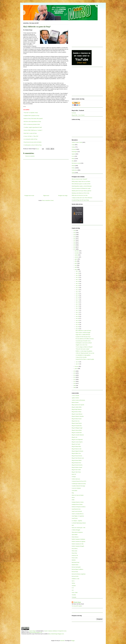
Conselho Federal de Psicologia (78, 486)
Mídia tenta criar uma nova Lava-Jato (80, 195)
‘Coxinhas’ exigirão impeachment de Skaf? (33, 127)
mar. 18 (78, 298)
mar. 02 (78, 362)
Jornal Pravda (75, 518)
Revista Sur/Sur (75, 576)
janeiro (76, 369)
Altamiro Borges (77, 602)
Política (73, 168)
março (76, 269)
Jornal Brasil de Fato (76, 509)
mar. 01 (78, 364)
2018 (75, 247)
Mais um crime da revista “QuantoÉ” (80, 179)
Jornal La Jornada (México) (78, 514)
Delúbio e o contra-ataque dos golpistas (84, 351)
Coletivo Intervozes (76, 479)
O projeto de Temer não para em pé (83, 337)
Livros (73, 156)
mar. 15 (78, 304)
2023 (75, 237)
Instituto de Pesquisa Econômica (79, 507)
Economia (74, 149)
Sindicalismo (75, 170)
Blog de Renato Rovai (76, 463)
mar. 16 (78, 302)
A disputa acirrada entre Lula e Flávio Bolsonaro (82, 198)
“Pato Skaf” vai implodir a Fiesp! (31, 113)
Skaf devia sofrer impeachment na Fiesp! (32, 121)
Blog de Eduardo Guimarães (78, 416)
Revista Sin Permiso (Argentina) (79, 574)
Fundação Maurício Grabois (78, 502)
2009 (75, 386)
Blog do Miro (24, 631)
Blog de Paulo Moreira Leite (78, 458)
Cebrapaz (74, 477)
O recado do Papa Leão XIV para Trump (80, 200)
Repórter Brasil (75, 565)
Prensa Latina (75, 558)
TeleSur (73, 583)
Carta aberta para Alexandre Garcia (83, 341)
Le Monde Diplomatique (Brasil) (79, 523)
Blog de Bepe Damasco (77, 409)
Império (73, 154)
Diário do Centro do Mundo (78, 495)
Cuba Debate (74, 491)
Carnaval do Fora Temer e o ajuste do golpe (85, 359)
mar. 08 (78, 318)
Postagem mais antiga (63, 196)
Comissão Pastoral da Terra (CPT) (79, 481)
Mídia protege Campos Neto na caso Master (81, 181)
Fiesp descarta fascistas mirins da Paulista (33, 142)
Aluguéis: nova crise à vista (81, 345)
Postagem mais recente (29, 196)
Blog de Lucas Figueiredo (77, 440)
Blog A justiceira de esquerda (78, 405)
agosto (76, 259)
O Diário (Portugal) (76, 530)
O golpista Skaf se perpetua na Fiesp (31, 116)
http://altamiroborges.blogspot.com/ (56, 634)
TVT (73, 588)
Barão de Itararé (75, 402)
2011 (75, 381)
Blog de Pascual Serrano (77, 456)
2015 (75, 373)
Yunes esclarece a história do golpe (83, 333)
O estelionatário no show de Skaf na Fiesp (33, 145)
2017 (75, 249)
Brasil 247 (74, 474)
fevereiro (77, 366)
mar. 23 (78, 288)
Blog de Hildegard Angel (77, 428)
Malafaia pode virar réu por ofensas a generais (81, 191)
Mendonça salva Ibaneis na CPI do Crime (80, 193)
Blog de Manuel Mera (76, 446)
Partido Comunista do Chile (78, 544)
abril (76, 267)
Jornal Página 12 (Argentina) (78, 516)
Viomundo (74, 597)
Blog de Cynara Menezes (77, 414)
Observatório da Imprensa (77, 532)
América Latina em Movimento (78, 400)
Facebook (74, 113)
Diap (73, 493)
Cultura (73, 147)
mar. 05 (78, 325)
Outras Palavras (75, 537)
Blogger (73, 641)
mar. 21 (78, 292)
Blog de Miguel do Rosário (77, 451)
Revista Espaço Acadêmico (77, 569)
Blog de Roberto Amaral (77, 467)
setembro (77, 257)
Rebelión (74, 560)
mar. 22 (78, 290)
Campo (73, 145)
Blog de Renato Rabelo (77, 460)
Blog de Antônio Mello (77, 407)
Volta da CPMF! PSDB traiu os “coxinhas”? (33, 130)
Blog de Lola (75, 437)
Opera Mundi (75, 535)
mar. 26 (78, 281)
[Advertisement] (46, 176)
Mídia (73, 159)
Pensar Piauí (74, 553)
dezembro (77, 251)
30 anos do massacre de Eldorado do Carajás (81, 188)
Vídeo (73, 173)
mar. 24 (78, 286)
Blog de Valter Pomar (76, 472)
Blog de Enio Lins (76, 421)
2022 (75, 239)
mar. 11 (78, 312)
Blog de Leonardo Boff (77, 433)
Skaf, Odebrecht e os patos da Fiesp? (83, 331)
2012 (75, 379)
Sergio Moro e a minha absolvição (83, 335)
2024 (75, 235)
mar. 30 (78, 273)
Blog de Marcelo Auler (77, 449)
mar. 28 (78, 277)
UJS (73, 590)
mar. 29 (78, 275)
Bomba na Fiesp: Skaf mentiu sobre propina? (33, 118)
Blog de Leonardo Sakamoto (78, 435)
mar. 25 (78, 284)
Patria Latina (74, 551)
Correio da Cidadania (76, 488)
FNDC (73, 500)
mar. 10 (78, 314)
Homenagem (74, 152)
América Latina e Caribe (77, 142)
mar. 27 (78, 279)
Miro (73, 161)
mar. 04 (78, 327)
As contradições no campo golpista (83, 355)
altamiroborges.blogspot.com (36, 632)
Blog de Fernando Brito (77, 426)
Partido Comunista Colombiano (78, 539)
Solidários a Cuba (75, 579)
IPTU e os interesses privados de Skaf (32, 124)
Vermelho (74, 595)
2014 (75, 375)
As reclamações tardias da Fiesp (30, 139)
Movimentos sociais (76, 163)
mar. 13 (78, 308)
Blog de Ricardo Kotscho (77, 465)
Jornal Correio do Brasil (77, 511)
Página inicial (46, 196)
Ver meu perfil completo (77, 606)
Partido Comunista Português (78, 546)
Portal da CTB (75, 555)
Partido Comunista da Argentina (78, 541)
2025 (75, 233)
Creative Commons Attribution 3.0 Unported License (55, 631)
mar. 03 (78, 329)
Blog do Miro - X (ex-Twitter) (78, 115)
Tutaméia (74, 586)
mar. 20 (78, 294)
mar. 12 (78, 310)
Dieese (73, 497)
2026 (75, 231)
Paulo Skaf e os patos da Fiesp (30, 133)
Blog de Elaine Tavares (77, 419)
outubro (76, 255)
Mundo (73, 166)
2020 (75, 243)
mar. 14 (78, 306)
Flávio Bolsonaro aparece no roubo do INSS (81, 184)
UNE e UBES (75, 593)
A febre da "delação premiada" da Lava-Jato (85, 353)
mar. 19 (78, 296)
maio (76, 265)
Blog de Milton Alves (76, 453)
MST (73, 525)
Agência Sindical (75, 398)
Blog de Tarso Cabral (76, 470)
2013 (75, 377)
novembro (77, 253)
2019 (75, 245)
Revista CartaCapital (76, 567)
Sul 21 (73, 581)
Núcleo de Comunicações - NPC (79, 528)
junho (76, 263)
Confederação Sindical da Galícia (79, 484)
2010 (75, 383)
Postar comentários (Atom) (48, 200)
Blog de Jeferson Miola (77, 430)
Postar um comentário (30, 156)
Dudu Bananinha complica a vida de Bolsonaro (82, 186)
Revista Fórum (75, 572)
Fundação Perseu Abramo (77, 504)
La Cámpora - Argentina (77, 521)
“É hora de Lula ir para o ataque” (83, 349)
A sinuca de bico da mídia (81, 357)
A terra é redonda (75, 396)
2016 (75, 371)
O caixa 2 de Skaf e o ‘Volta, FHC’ (31, 136)
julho (76, 261)
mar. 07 (78, 321)
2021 (75, 241)
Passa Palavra (75, 549)
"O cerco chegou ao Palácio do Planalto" (84, 347)
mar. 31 (78, 271)
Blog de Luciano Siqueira (77, 442)
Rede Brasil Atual (75, 562)
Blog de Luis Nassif (76, 444)
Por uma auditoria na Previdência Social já (85, 339)
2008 (75, 388)
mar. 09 (78, 316)
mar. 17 (78, 300)
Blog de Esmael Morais (77, 423)
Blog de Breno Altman (76, 412)
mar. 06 (78, 323)
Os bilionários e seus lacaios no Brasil (84, 343)
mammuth (62, 641)
